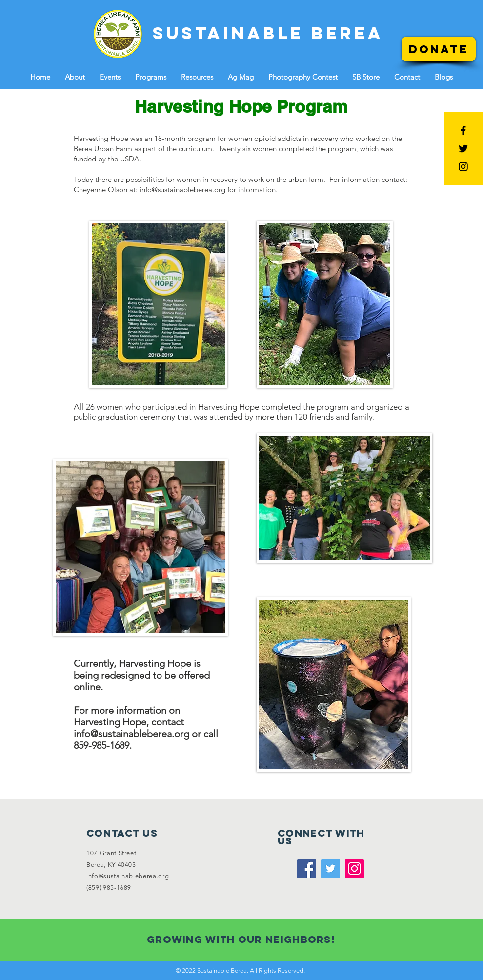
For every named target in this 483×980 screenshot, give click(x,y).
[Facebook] (307, 869)
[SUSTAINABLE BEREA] (268, 33)
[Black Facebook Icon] (463, 130)
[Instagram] (354, 869)
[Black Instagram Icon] (463, 167)
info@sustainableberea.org (182, 190)
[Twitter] (331, 869)
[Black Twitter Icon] (463, 149)
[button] (75, 77)
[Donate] (439, 49)
